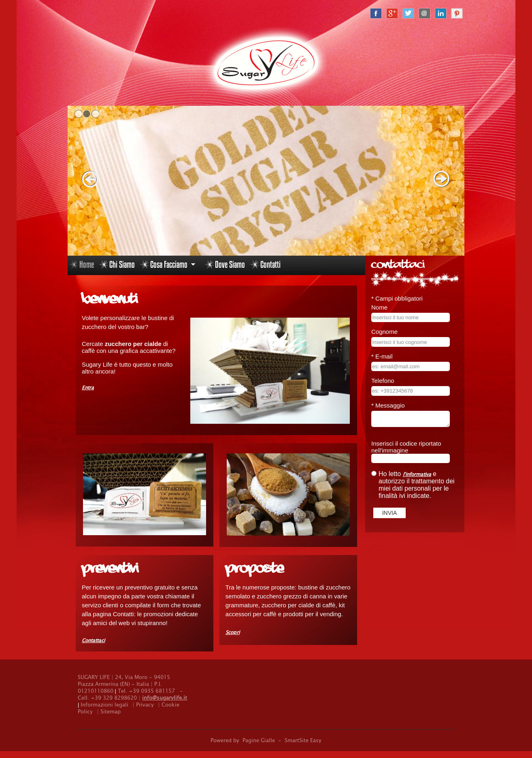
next (442, 179)
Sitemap (111, 711)
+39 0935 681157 (153, 691)
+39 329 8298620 (115, 698)
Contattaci (93, 640)
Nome (379, 307)
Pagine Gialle (259, 740)
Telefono (383, 381)
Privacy (145, 705)
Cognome (384, 332)
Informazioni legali (104, 705)
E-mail (382, 356)
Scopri (233, 632)
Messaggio (388, 405)
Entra (88, 388)
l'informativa (417, 474)
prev (90, 179)
